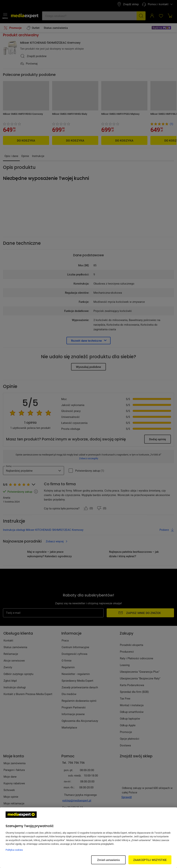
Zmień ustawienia (108, 860)
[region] (88, 838)
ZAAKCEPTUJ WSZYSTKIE (150, 860)
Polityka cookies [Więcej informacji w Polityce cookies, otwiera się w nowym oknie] (14, 850)
